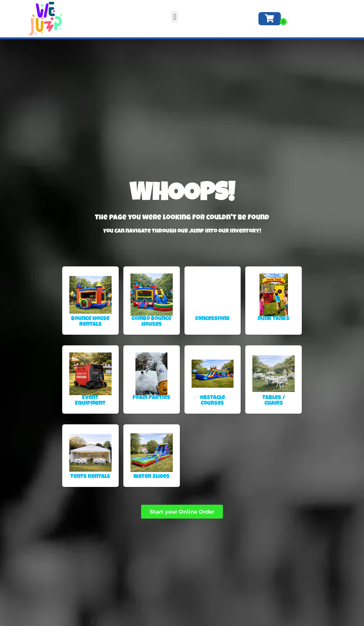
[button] (175, 17)
